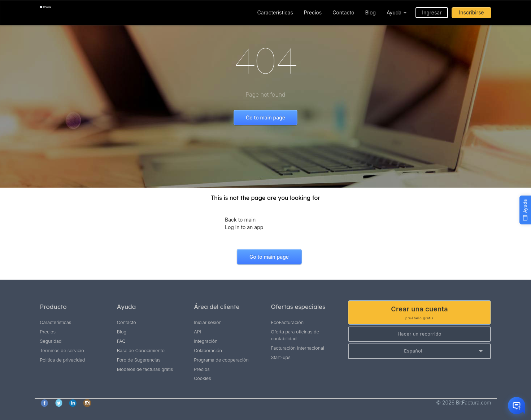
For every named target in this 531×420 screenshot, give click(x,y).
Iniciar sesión (208, 322)
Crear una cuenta (420, 313)
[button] (420, 351)
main (250, 220)
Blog (370, 12)
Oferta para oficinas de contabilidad (295, 335)
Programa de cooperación (221, 360)
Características (275, 12)
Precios (313, 12)
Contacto (343, 12)
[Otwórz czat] (517, 406)
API (197, 332)
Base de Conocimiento (141, 351)
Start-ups (280, 357)
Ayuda (397, 12)
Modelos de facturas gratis (145, 369)
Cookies (203, 378)
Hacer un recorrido (419, 334)
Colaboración (208, 351)
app (258, 227)
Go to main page (265, 117)
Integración (206, 341)
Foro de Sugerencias (139, 360)
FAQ (121, 341)
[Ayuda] (525, 210)
